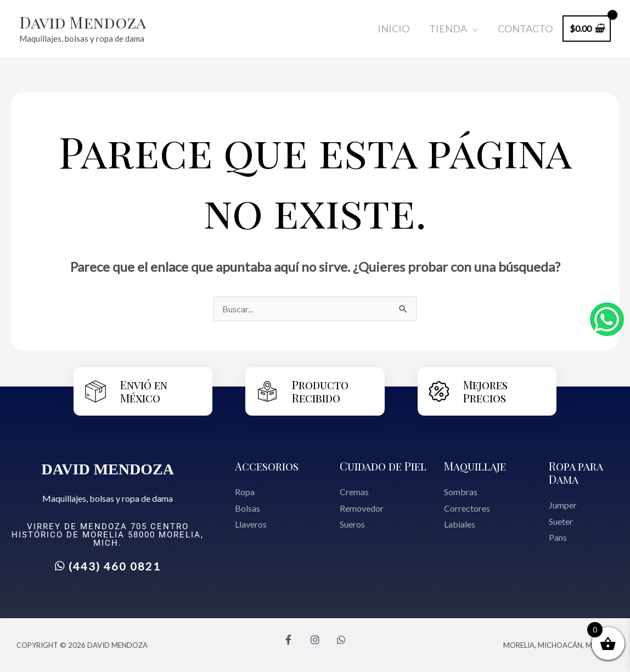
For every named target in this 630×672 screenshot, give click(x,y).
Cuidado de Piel (383, 466)
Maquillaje (475, 466)
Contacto (525, 29)
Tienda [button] (448, 29)
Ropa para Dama (576, 472)
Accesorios (267, 466)
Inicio (393, 29)
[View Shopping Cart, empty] (587, 28)
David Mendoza (83, 22)
